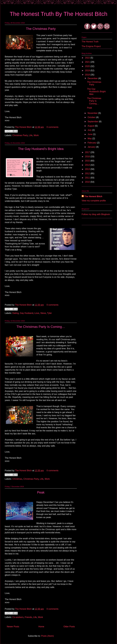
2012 (88, 173)
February (92, 143)
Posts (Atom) (47, 636)
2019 (88, 70)
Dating (16, 313)
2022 (88, 58)
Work (36, 135)
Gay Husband (27, 313)
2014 (88, 165)
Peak (41, 492)
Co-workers (18, 617)
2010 (88, 182)
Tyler (49, 313)
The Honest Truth (90, 42)
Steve (43, 313)
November (93, 113)
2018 (88, 75)
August (91, 126)
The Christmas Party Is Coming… (41, 327)
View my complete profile (94, 201)
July (90, 130)
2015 (88, 161)
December (93, 78)
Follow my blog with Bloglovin (96, 214)
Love (37, 313)
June (90, 134)
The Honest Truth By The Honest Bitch (59, 14)
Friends (28, 617)
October (92, 117)
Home (41, 627)
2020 (88, 66)
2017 (88, 152)
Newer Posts (13, 627)
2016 (88, 157)
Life (31, 135)
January (92, 147)
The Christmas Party (41, 29)
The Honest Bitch (24, 127)
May (90, 138)
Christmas (17, 479)
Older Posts (69, 627)
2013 (88, 169)
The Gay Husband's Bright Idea (41, 149)
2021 (88, 62)
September (93, 122)
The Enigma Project (91, 46)
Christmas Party (20, 135)
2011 (88, 178)
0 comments (52, 127)
